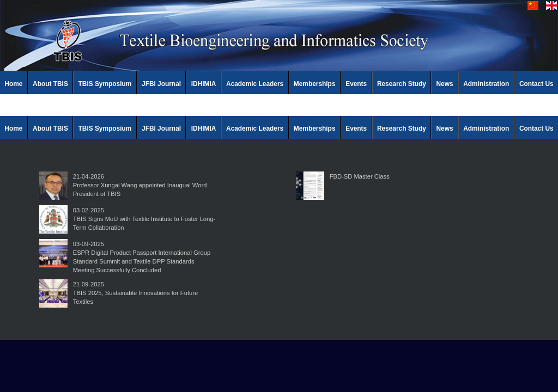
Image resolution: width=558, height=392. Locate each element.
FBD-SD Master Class (360, 176)
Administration (486, 84)
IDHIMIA (204, 84)
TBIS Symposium (105, 84)
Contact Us (536, 84)
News (445, 84)
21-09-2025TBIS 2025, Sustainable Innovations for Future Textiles (135, 293)
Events (356, 84)
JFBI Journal (161, 84)
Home (13, 84)
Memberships (315, 84)
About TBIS (50, 84)
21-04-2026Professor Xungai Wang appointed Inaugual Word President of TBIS (140, 185)
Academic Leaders (255, 84)
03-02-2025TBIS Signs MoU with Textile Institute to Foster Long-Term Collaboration (144, 219)
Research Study (402, 84)
